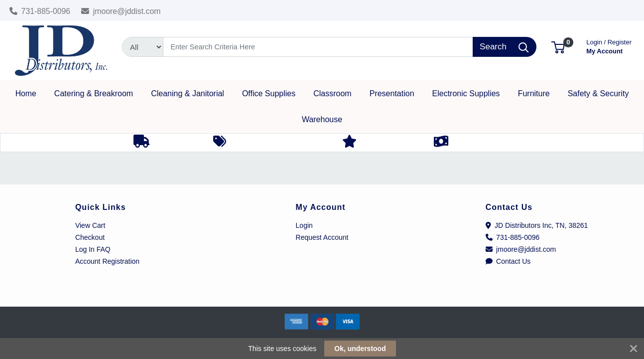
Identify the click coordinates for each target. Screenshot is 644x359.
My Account (609, 46)
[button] (558, 47)
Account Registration (107, 261)
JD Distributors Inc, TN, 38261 (537, 225)
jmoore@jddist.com (121, 11)
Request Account (322, 237)
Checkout (90, 237)
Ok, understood (360, 349)
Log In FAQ (93, 249)
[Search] (318, 47)
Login (304, 225)
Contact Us (508, 261)
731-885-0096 (40, 11)
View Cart (90, 225)
